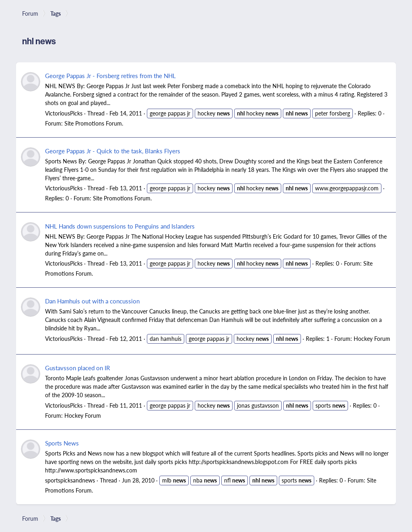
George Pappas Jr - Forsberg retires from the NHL (110, 75)
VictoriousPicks (64, 113)
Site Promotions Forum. (94, 123)
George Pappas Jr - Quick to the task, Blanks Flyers (113, 151)
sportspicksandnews (70, 480)
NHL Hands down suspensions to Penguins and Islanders (120, 226)
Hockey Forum (372, 338)
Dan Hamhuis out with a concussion (92, 301)
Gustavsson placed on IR (77, 368)
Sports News (62, 443)
